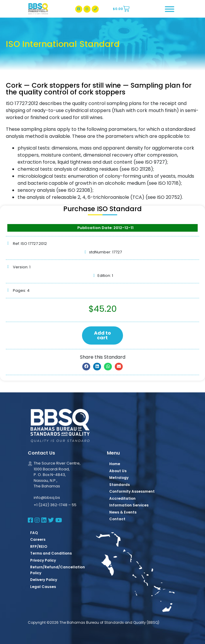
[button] (86, 367)
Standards (119, 485)
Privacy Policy (43, 560)
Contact (117, 519)
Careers (38, 539)
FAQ (34, 533)
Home (115, 464)
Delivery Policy (44, 580)
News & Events (123, 512)
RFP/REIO (39, 546)
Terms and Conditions (51, 553)
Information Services (129, 505)
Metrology (119, 478)
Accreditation (122, 498)
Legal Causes (43, 587)
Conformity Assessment (132, 491)
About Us (118, 471)
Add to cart (102, 335)
